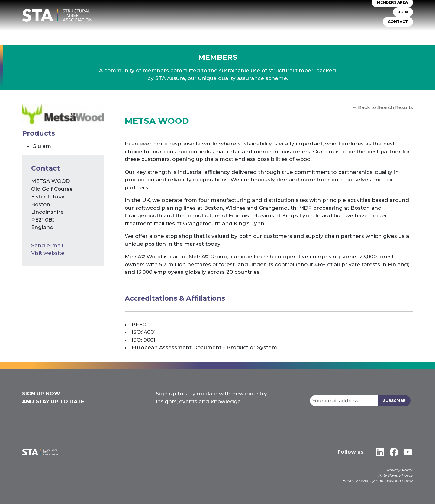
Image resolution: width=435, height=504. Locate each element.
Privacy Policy (400, 470)
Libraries (367, 33)
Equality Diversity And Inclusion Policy (378, 481)
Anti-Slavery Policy (396, 475)
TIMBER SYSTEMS (252, 33)
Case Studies (398, 33)
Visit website (48, 253)
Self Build (288, 33)
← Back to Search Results (383, 107)
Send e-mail (47, 245)
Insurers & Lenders (328, 33)
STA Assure (216, 33)
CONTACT (398, 22)
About (189, 33)
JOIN (403, 12)
